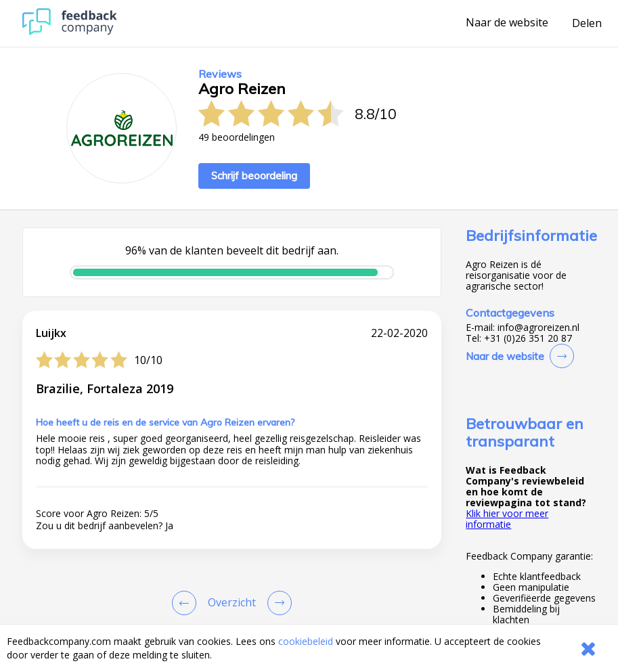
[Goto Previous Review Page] (187, 603)
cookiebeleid (306, 641)
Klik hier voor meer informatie (507, 519)
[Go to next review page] (277, 603)
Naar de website (507, 23)
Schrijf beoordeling (254, 176)
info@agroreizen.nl (538, 328)
